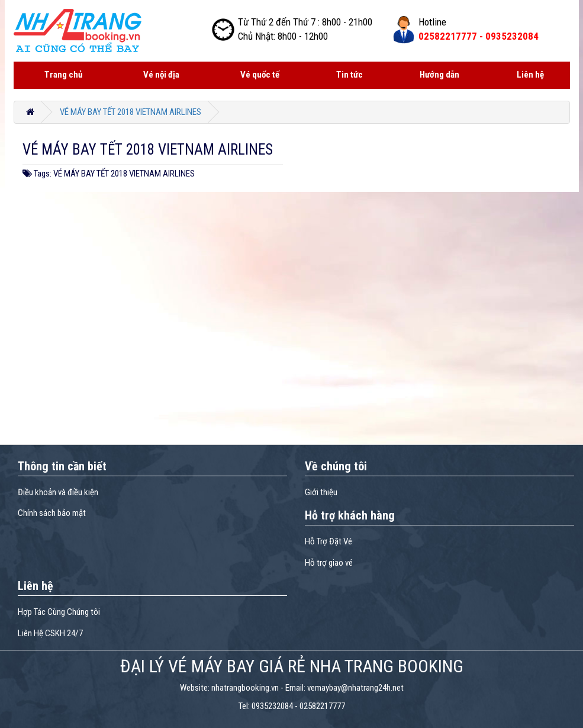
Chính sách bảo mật (52, 513)
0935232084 (272, 706)
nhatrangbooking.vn (245, 688)
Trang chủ (63, 75)
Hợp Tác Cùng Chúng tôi (59, 612)
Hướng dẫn (439, 75)
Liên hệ (530, 75)
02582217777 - (479, 36)
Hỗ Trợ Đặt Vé (328, 541)
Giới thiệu (321, 492)
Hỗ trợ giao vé (329, 563)
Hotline (432, 22)
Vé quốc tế (260, 75)
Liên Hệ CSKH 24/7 (50, 633)
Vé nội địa (161, 75)
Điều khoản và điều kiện (58, 492)
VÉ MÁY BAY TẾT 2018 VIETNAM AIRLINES (131, 112)
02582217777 (322, 706)
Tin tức (350, 75)
